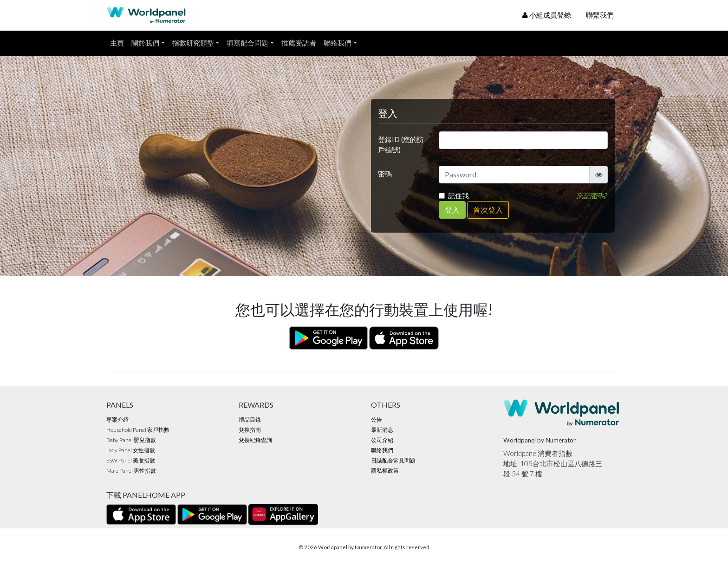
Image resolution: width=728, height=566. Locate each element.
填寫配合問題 (247, 43)
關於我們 (145, 43)
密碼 (385, 174)
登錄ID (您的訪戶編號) (401, 145)
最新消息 (382, 430)
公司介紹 (382, 440)
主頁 (117, 43)
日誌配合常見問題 (393, 460)
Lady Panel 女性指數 (131, 450)
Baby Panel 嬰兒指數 (131, 440)
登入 (452, 210)
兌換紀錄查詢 (255, 440)
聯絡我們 (338, 43)
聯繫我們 (600, 15)
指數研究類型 (193, 43)
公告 (377, 420)
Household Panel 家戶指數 (138, 430)
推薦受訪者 (299, 43)
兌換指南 (250, 430)
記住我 (458, 196)
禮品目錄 (250, 420)
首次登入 (488, 210)
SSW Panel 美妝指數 (131, 460)
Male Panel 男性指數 (131, 471)
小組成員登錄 (547, 15)
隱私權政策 (385, 471)
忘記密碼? (592, 196)
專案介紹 (117, 420)
